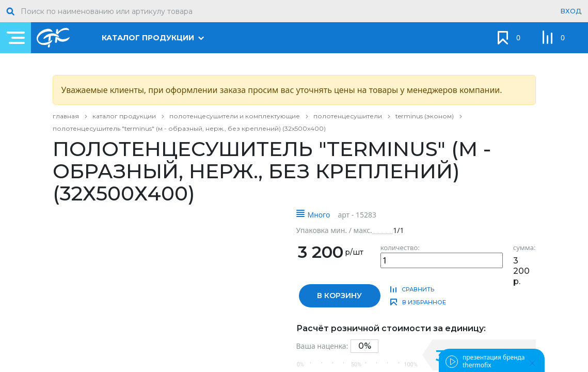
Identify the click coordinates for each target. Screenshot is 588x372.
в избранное (424, 302)
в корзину (339, 296)
